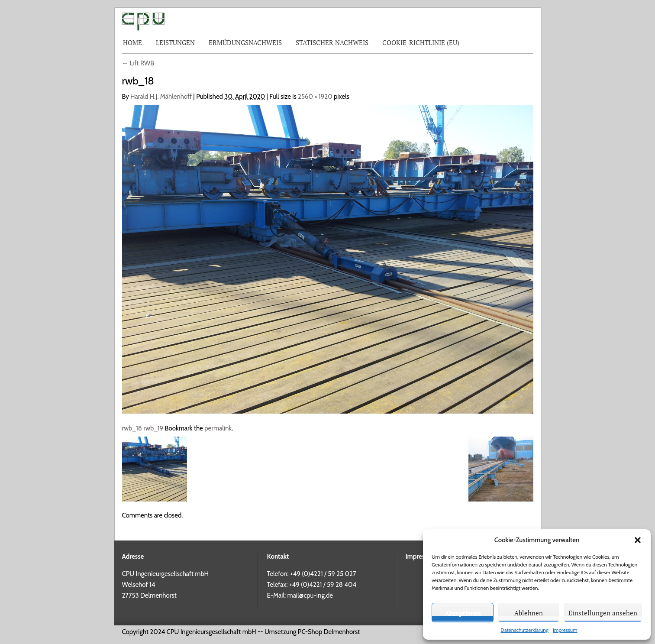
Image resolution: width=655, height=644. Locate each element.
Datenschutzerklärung (524, 630)
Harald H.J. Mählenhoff (161, 97)
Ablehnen (529, 613)
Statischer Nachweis (332, 42)
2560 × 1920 (315, 97)
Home (132, 42)
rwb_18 (132, 428)
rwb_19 (153, 428)
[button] (638, 540)
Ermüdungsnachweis (245, 42)
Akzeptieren (463, 613)
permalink (218, 428)
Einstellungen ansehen (603, 613)
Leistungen (175, 42)
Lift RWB (138, 63)
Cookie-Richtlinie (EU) (421, 42)
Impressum (565, 630)
